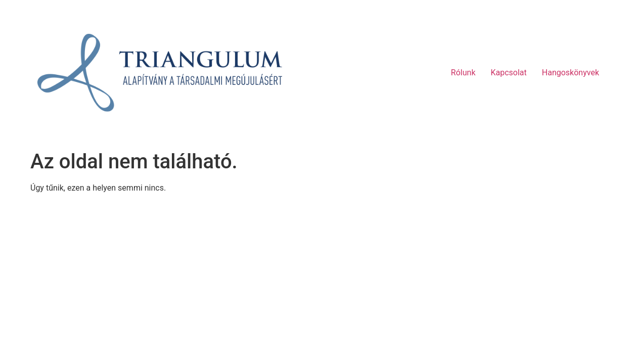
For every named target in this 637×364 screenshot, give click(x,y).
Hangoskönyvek (571, 73)
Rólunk (463, 73)
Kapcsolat (508, 73)
